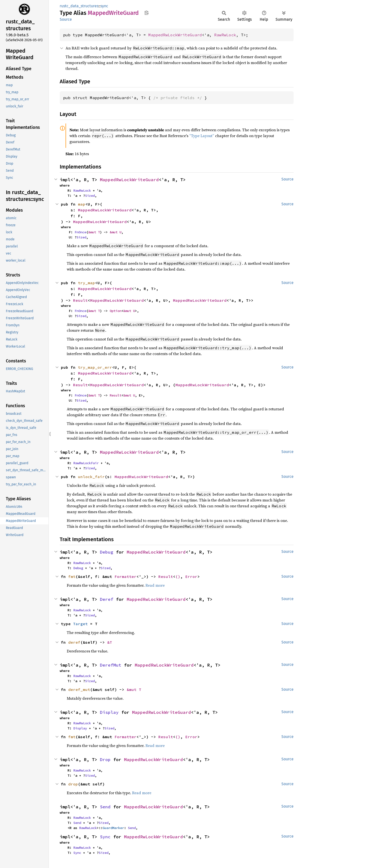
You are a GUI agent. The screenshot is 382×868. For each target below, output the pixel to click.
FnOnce (80, 232)
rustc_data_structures (79, 6)
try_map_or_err (95, 367)
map (82, 204)
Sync (105, 837)
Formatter (125, 576)
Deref (107, 599)
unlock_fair (91, 477)
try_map (86, 283)
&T (110, 642)
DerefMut (111, 665)
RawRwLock (225, 35)
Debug (107, 552)
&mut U (115, 232)
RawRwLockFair (86, 463)
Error (191, 576)
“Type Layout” (202, 136)
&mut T (94, 232)
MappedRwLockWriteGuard (175, 35)
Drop (105, 759)
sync (104, 6)
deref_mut (79, 689)
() (178, 576)
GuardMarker (113, 828)
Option (115, 311)
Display (109, 712)
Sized (90, 196)
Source (66, 19)
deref (74, 642)
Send (105, 807)
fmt (72, 576)
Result (80, 300)
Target (80, 624)
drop (73, 784)
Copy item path (147, 13)
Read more (155, 585)
